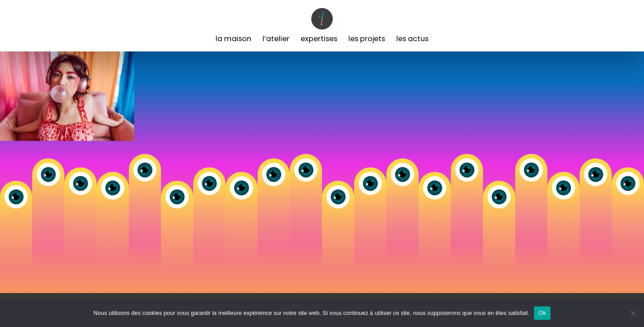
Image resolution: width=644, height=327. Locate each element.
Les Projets (367, 39)
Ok (542, 313)
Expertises (319, 39)
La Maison (233, 39)
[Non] (633, 313)
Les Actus (412, 39)
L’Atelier (276, 39)
